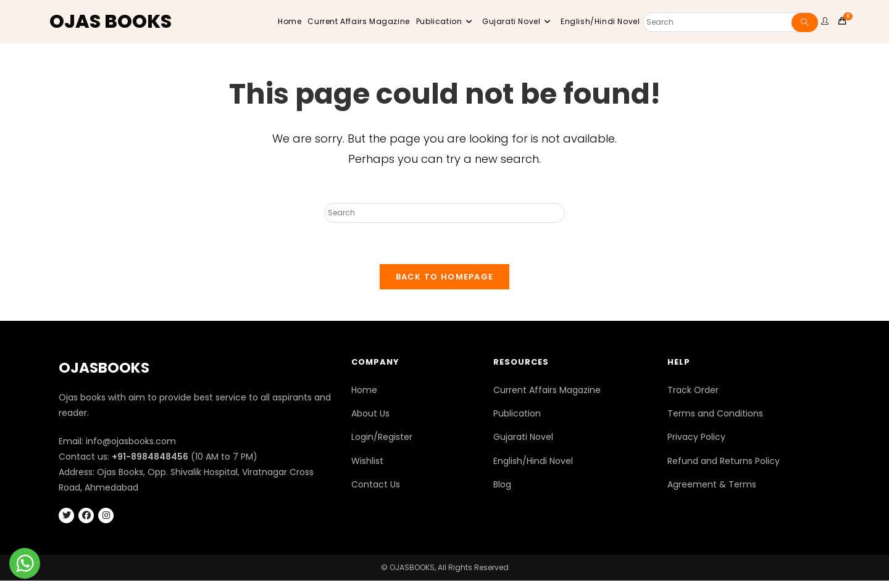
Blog (502, 492)
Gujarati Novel (523, 445)
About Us (370, 421)
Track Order (693, 397)
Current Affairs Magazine (547, 397)
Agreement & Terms (712, 492)
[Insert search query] (444, 213)
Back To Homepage (445, 284)
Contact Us (376, 492)
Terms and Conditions (715, 421)
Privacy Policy (696, 445)
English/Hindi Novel (533, 468)
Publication (517, 421)
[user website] (827, 22)
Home (364, 397)
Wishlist (367, 468)
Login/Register (382, 445)
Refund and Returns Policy (724, 468)
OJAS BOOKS (111, 22)
